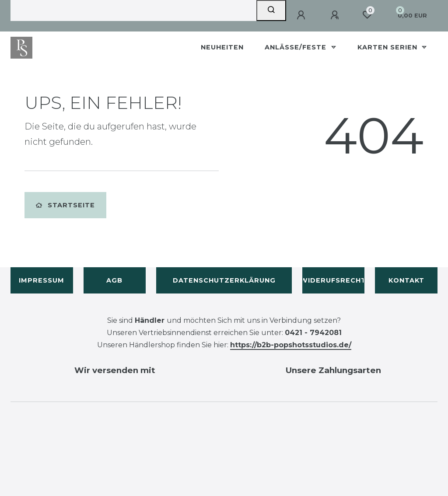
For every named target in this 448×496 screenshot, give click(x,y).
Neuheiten (222, 47)
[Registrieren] (336, 15)
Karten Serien (388, 47)
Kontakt (406, 280)
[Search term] (133, 10)
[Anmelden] (302, 15)
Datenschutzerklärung (224, 280)
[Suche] (271, 10)
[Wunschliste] (367, 15)
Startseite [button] (65, 205)
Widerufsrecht (334, 280)
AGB (114, 280)
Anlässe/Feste (297, 47)
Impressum (42, 280)
